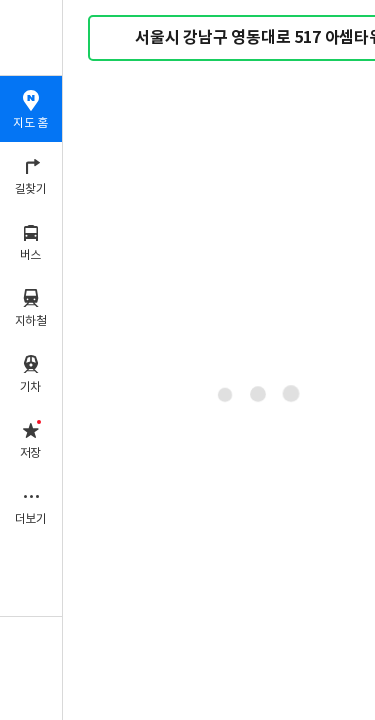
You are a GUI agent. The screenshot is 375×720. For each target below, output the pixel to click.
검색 (118, 38)
